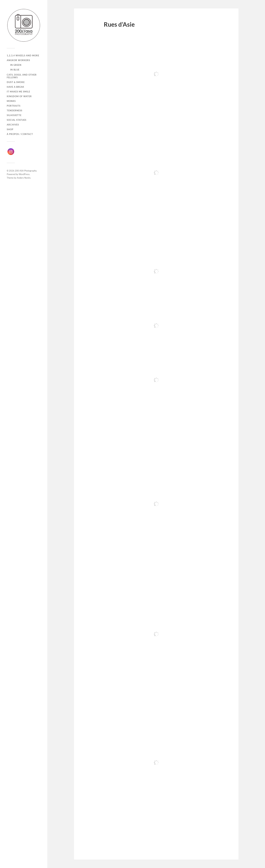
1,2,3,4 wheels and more (23, 55)
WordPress (24, 174)
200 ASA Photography (26, 171)
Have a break (15, 87)
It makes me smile (18, 92)
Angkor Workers (18, 60)
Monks (11, 101)
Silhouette (14, 115)
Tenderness (15, 110)
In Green (16, 65)
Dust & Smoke (16, 82)
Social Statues (17, 120)
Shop (10, 129)
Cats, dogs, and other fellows (22, 76)
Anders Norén (24, 178)
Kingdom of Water (19, 96)
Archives (13, 125)
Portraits (14, 106)
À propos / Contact (20, 134)
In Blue (15, 70)
